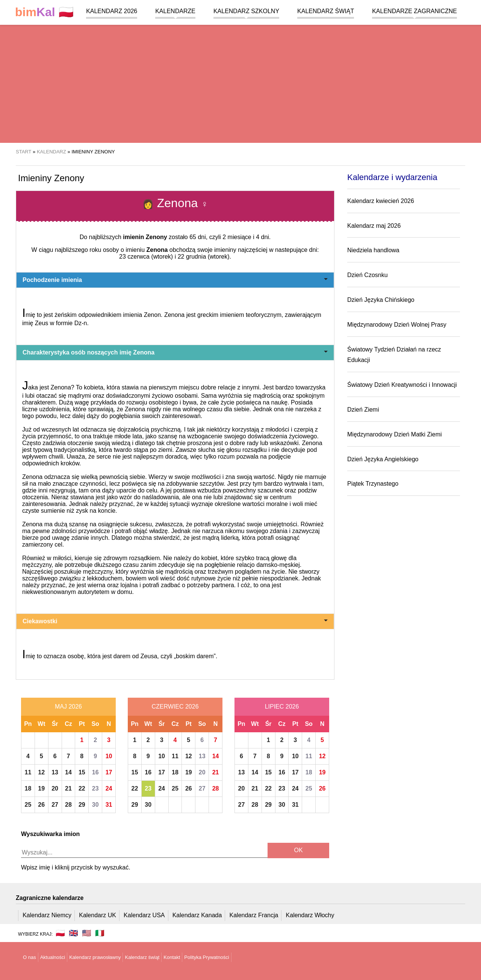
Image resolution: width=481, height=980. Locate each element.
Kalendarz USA (144, 915)
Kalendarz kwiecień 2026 (381, 201)
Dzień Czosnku (368, 275)
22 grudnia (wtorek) (204, 257)
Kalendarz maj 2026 (374, 226)
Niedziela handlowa (373, 250)
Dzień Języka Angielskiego (383, 459)
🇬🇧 (73, 933)
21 (68, 788)
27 (55, 805)
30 (95, 805)
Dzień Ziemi (363, 410)
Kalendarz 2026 (112, 11)
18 (28, 788)
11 (28, 772)
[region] (240, 83)
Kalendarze (175, 11)
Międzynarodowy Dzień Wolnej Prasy (397, 325)
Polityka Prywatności (206, 957)
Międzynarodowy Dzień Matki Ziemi (395, 434)
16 (95, 772)
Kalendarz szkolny (246, 11)
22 (82, 788)
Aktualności (53, 957)
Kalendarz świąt (326, 11)
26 (41, 805)
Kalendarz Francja (254, 915)
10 (109, 756)
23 (95, 788)
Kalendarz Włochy (310, 915)
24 (109, 788)
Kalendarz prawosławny (95, 957)
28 (68, 805)
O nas (29, 957)
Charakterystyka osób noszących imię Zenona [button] (175, 352)
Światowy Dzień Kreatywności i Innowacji (402, 385)
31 (109, 805)
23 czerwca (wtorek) (146, 257)
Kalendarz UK (98, 915)
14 (68, 772)
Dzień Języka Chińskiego (381, 300)
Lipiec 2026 (282, 707)
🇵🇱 (44, 12)
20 (55, 788)
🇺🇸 (87, 933)
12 (41, 772)
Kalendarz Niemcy (47, 915)
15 (82, 772)
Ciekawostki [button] (175, 621)
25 (28, 805)
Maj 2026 (68, 707)
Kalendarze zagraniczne (414, 11)
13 (55, 772)
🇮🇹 (100, 933)
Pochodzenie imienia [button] (175, 280)
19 (41, 788)
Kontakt (172, 957)
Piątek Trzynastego (373, 484)
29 (82, 805)
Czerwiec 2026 (175, 707)
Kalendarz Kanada (197, 915)
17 (109, 772)
